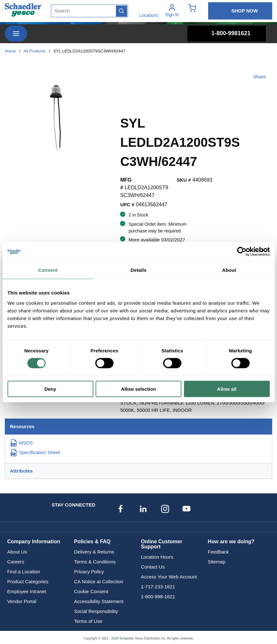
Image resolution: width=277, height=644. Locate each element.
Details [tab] (139, 270)
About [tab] (229, 270)
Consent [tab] (48, 270)
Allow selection (138, 389)
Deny (50, 389)
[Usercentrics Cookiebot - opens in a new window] (242, 252)
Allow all (227, 389)
